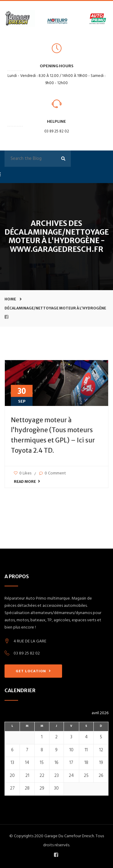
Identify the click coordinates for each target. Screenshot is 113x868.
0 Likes (23, 474)
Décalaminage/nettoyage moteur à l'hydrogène (55, 308)
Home (10, 299)
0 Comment (53, 474)
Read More (27, 481)
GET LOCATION (33, 671)
